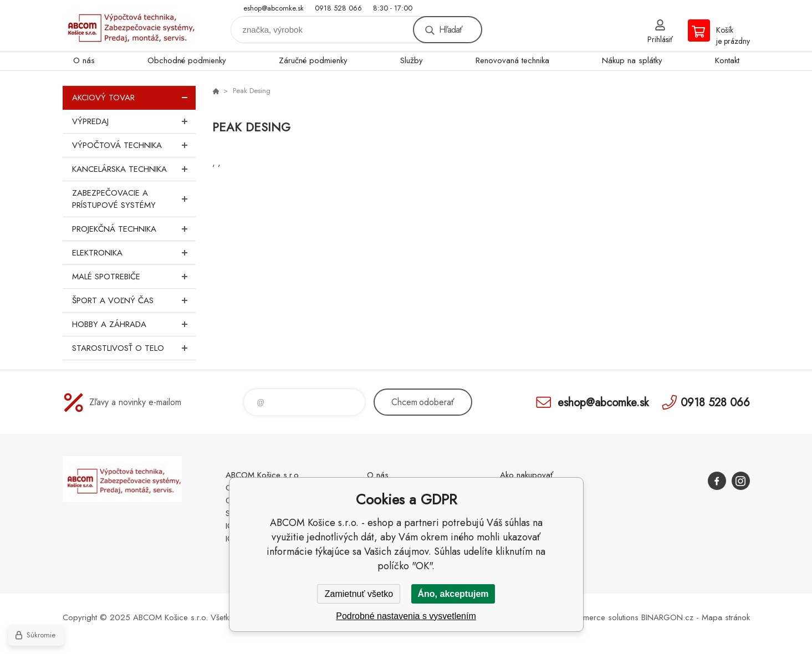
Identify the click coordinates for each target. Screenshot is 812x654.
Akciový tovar (134, 98)
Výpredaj (134, 121)
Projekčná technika (134, 229)
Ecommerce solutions (601, 617)
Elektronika (134, 253)
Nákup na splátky (632, 60)
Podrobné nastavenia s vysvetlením (406, 616)
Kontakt (727, 60)
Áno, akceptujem (453, 594)
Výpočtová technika (134, 145)
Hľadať (451, 30)
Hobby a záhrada (134, 324)
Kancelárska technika (134, 169)
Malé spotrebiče (134, 277)
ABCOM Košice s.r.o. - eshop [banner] (129, 26)
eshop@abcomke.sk (274, 8)
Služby (412, 60)
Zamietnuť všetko (359, 594)
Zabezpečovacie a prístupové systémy (134, 199)
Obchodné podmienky (187, 60)
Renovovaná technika (512, 60)
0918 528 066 (338, 8)
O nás (84, 60)
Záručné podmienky (313, 60)
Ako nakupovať (527, 475)
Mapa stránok (726, 617)
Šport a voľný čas (134, 300)
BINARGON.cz (667, 617)
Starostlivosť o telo (134, 348)
